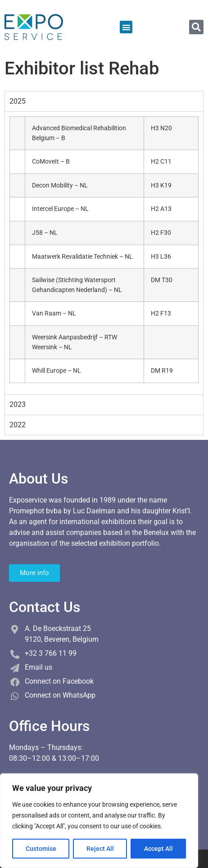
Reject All (100, 849)
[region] (99, 821)
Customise (41, 849)
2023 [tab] (18, 404)
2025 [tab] (18, 101)
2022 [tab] (18, 425)
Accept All (158, 849)
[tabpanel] (104, 253)
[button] (126, 27)
